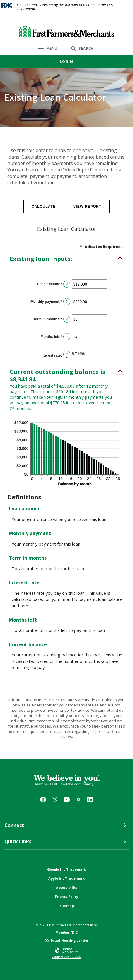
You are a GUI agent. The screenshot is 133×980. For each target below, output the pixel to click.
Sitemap (67, 906)
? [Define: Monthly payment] (67, 302)
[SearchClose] (82, 48)
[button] (66, 259)
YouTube (67, 800)
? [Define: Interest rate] (67, 354)
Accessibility (67, 887)
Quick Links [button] (18, 841)
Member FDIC (66, 932)
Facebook (43, 800)
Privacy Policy (67, 896)
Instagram (79, 800)
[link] (66, 953)
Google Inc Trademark (66, 869)
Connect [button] (14, 825)
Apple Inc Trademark (66, 878)
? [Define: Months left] (67, 337)
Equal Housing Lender (69, 940)
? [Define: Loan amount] (67, 284)
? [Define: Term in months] (67, 319)
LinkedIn (90, 800)
